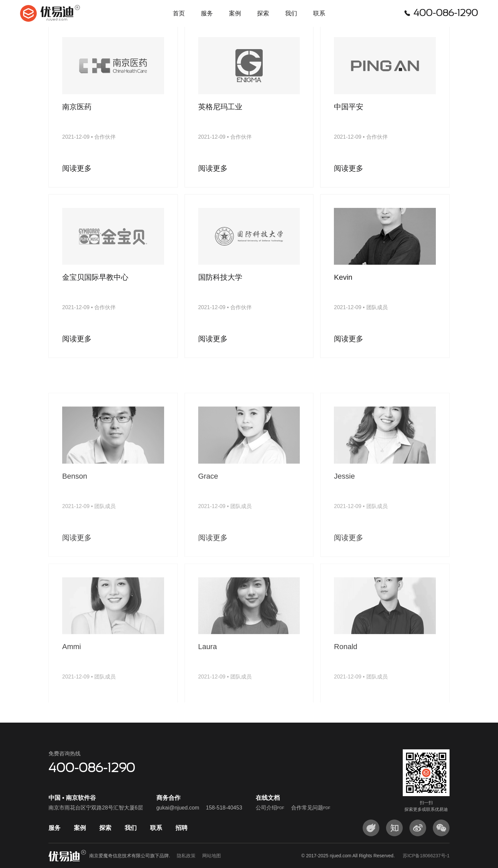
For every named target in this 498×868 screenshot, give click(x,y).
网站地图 (212, 856)
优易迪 (50, 13)
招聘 (181, 828)
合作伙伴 (105, 148)
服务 (207, 13)
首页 (179, 13)
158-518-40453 (224, 808)
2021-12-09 (76, 148)
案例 (235, 13)
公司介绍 (270, 808)
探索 (263, 13)
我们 (291, 13)
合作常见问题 (311, 808)
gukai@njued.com (178, 808)
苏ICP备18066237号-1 (426, 856)
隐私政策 (186, 856)
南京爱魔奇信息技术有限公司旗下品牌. (155, 856)
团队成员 (377, 319)
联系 (319, 13)
